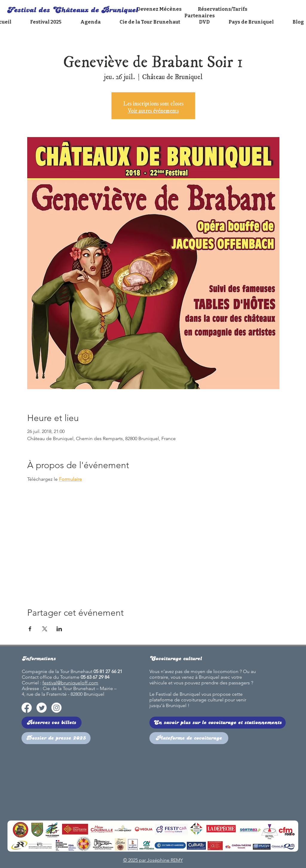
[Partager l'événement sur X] (45, 629)
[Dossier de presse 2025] (56, 738)
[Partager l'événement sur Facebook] (30, 629)
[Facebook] (27, 708)
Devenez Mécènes (160, 9)
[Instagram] (56, 708)
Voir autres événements (153, 109)
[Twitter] (42, 708)
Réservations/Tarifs (223, 9)
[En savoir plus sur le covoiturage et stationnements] (218, 723)
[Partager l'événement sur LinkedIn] (59, 629)
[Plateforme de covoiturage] (189, 738)
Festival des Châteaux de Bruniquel (72, 10)
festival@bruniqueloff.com (70, 683)
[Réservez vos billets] (52, 723)
